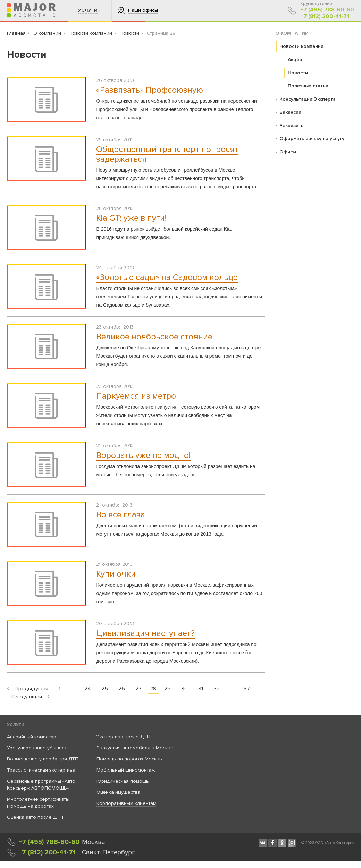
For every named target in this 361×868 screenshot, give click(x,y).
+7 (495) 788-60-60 (327, 10)
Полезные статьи (308, 86)
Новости (298, 73)
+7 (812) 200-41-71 (325, 16)
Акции (295, 59)
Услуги (16, 725)
